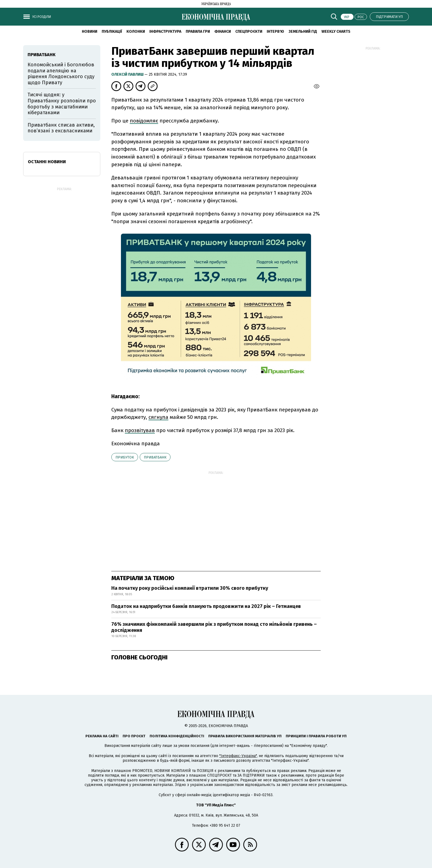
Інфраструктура (165, 32)
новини (90, 32)
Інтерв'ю (275, 32)
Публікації (112, 32)
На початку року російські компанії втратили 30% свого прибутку (190, 588)
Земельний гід (303, 32)
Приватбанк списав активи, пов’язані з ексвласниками (61, 128)
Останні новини (47, 162)
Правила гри (198, 32)
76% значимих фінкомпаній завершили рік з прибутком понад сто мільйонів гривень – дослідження (214, 627)
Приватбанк (155, 457)
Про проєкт (134, 736)
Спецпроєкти (249, 32)
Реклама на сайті (102, 736)
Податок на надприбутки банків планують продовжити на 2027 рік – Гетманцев (206, 606)
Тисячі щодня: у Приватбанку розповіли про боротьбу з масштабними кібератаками (62, 104)
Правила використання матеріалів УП (245, 736)
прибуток (125, 457)
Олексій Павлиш (128, 74)
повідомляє (144, 121)
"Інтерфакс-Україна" (238, 756)
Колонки (136, 32)
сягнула (158, 417)
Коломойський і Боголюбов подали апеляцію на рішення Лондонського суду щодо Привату (61, 74)
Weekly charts (336, 32)
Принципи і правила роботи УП (316, 736)
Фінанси (223, 32)
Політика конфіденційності (177, 736)
